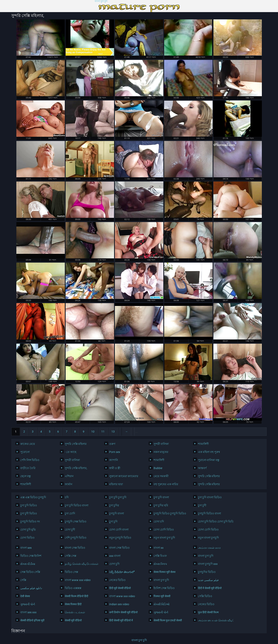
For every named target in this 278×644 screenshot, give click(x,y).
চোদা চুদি (114, 564)
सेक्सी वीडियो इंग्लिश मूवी (32, 620)
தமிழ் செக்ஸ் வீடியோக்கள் (81, 564)
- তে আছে (71, 452)
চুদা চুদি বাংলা (161, 497)
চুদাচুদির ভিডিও (207, 572)
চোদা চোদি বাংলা (119, 530)
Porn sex (115, 452)
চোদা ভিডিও (27, 538)
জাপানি (114, 460)
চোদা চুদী (70, 530)
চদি (67, 497)
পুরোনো (25, 452)
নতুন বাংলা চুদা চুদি (164, 538)
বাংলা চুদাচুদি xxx (208, 564)
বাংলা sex (26, 548)
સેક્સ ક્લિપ (160, 564)
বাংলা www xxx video (78, 580)
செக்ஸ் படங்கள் (75, 612)
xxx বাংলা (115, 556)
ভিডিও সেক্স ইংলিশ (31, 556)
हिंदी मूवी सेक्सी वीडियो (120, 588)
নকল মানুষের (161, 452)
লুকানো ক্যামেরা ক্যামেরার (124, 476)
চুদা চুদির (114, 505)
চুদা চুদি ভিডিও (29, 505)
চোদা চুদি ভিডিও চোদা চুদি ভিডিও (215, 522)
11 (103, 432)
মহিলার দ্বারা (116, 484)
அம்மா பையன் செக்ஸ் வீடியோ (215, 620)
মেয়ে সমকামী (161, 476)
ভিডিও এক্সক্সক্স (73, 588)
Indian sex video (119, 604)
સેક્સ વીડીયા (28, 564)
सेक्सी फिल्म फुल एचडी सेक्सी (168, 620)
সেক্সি (23, 580)
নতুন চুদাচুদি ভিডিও (120, 538)
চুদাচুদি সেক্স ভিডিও (76, 522)
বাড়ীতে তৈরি (28, 468)
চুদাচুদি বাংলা (117, 514)
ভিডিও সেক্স (71, 572)
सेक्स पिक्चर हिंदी (73, 604)
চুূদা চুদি (113, 522)
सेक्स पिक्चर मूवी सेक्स (165, 572)
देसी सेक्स (25, 596)
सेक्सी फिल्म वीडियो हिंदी (77, 596)
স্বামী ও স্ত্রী (115, 468)
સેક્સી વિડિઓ (162, 604)
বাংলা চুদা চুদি (101, 1)
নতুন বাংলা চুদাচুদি (208, 538)
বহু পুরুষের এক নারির (166, 484)
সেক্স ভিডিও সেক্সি (30, 572)
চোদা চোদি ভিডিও (208, 530)
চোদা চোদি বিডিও (164, 530)
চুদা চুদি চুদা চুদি (118, 497)
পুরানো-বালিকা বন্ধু (209, 460)
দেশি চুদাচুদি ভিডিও (76, 538)
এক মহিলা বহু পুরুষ (209, 452)
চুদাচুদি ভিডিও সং (30, 522)
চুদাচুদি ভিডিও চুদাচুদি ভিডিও (170, 514)
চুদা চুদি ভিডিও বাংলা (77, 505)
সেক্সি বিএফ (160, 556)
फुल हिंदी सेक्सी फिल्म (208, 612)
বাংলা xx (159, 548)
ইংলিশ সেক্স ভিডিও (164, 588)
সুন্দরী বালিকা (161, 444)
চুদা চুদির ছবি (161, 505)
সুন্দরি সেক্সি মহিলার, (76, 468)
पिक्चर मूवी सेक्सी (162, 596)
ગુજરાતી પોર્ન (28, 604)
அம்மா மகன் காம (209, 548)
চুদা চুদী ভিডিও (29, 514)
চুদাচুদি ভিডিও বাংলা (210, 514)
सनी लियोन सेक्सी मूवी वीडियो (123, 612)
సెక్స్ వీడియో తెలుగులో (122, 572)
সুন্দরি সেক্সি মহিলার (76, 444)
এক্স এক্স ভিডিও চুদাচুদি (33, 497)
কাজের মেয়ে (28, 444)
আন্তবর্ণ (202, 468)
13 (113, 432)
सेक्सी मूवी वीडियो (73, 620)
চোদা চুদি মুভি (28, 530)
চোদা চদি (159, 522)
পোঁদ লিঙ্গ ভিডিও (30, 460)
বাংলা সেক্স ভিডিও (75, 548)
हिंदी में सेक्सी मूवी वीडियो (210, 588)
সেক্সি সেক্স (71, 556)
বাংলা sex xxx (28, 612)
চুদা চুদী (202, 505)
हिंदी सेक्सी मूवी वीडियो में (121, 620)
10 (93, 432)
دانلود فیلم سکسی (31, 588)
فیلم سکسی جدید (208, 580)
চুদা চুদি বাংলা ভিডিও (210, 497)
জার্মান (69, 484)
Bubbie (158, 468)
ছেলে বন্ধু (26, 476)
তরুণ (112, 444)
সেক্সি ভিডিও (205, 596)
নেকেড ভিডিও (117, 580)
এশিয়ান (69, 476)
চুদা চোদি (70, 514)
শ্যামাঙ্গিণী (203, 444)
